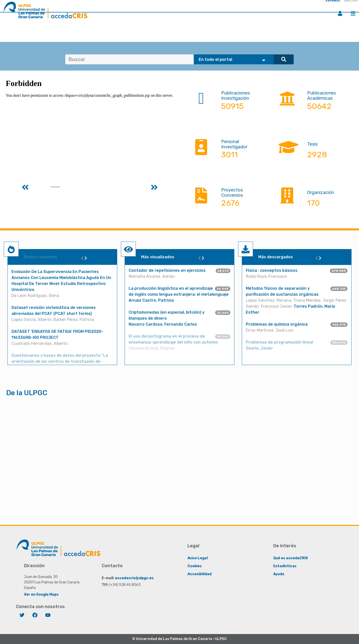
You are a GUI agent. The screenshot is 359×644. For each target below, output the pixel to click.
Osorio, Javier (259, 348)
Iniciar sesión (340, 13)
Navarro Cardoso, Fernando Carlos (163, 324)
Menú (353, 13)
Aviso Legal (198, 558)
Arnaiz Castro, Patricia (151, 300)
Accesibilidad (200, 574)
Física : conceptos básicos (272, 270)
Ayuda (279, 574)
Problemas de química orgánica (277, 324)
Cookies (195, 566)
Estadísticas (285, 566)
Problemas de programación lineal (279, 342)
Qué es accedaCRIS (291, 558)
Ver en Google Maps (41, 595)
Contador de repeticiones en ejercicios (167, 270)
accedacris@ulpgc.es (134, 578)
